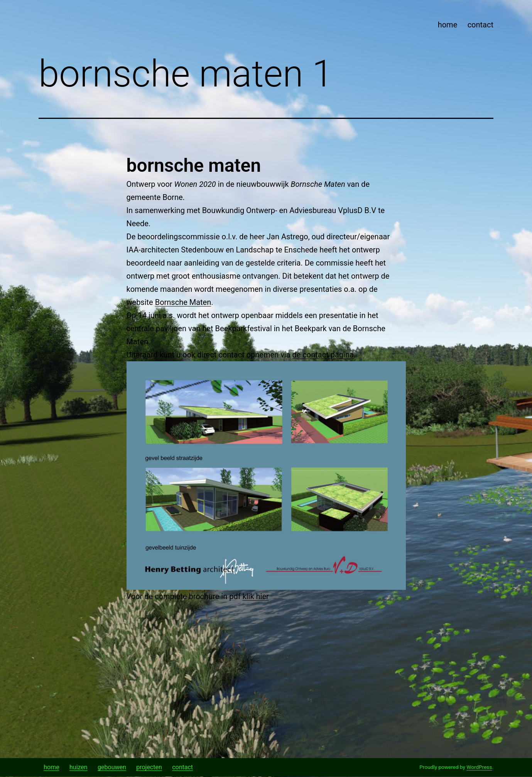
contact (480, 25)
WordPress (479, 767)
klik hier (256, 596)
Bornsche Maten (183, 302)
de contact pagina (323, 355)
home (448, 25)
